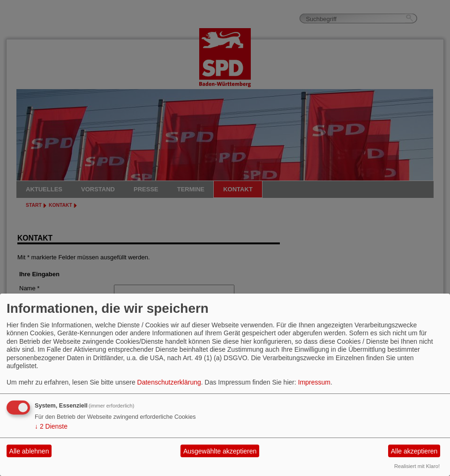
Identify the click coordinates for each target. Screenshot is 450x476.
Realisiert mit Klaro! (417, 466)
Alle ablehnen (29, 451)
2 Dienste (51, 426)
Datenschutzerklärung (169, 382)
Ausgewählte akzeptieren (220, 451)
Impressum (314, 382)
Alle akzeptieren (414, 451)
